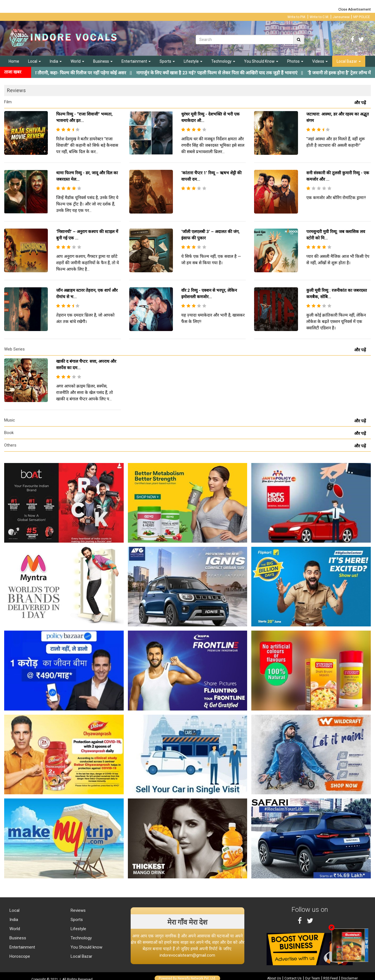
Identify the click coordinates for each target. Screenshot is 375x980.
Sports (167, 61)
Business (103, 61)
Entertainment (136, 61)
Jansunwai (341, 17)
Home (14, 61)
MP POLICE (362, 17)
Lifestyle (193, 61)
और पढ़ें (361, 103)
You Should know (86, 947)
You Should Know (261, 61)
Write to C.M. (319, 17)
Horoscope (19, 956)
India (56, 61)
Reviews (78, 910)
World (77, 61)
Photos (295, 61)
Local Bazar (349, 61)
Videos (320, 61)
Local (34, 61)
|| (234, 73)
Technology (223, 61)
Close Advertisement (355, 9)
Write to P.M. (297, 17)
